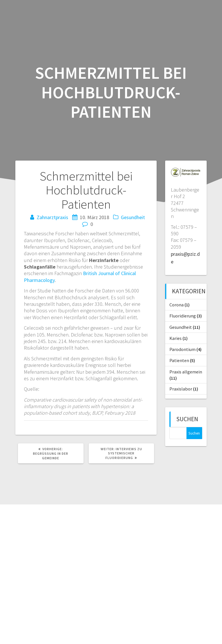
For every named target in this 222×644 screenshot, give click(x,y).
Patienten (179, 360)
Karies (176, 338)
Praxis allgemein (186, 372)
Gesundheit (133, 217)
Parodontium (182, 349)
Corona (177, 305)
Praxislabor (181, 389)
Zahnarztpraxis (52, 217)
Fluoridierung (183, 316)
